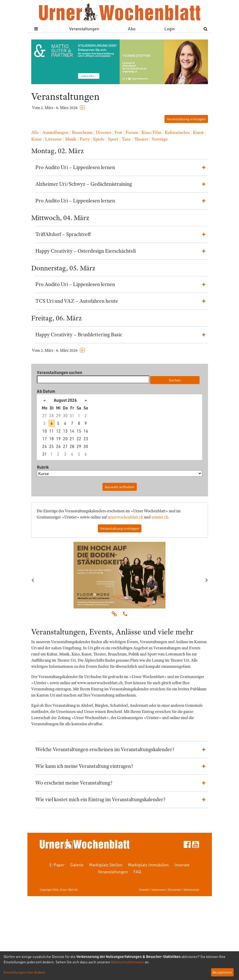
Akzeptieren (222, 972)
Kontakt (144, 890)
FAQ (137, 872)
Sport (113, 139)
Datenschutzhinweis (127, 962)
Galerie (77, 865)
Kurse (37, 139)
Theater (141, 139)
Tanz (126, 139)
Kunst (198, 132)
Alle (35, 132)
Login (170, 29)
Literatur (53, 139)
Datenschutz (191, 890)
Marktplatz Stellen (106, 865)
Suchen (175, 380)
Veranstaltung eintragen (186, 119)
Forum (132, 132)
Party (85, 139)
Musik (71, 139)
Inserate (182, 865)
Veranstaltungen (84, 29)
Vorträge (160, 139)
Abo (132, 29)
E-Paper (57, 865)
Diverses (103, 132)
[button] (45, 580)
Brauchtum (82, 132)
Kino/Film (151, 132)
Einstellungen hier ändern (24, 972)
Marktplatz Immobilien (148, 865)
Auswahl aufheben (120, 487)
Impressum (158, 890)
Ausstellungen (55, 132)
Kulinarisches (177, 132)
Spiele (99, 139)
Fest (118, 132)
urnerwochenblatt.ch (125, 517)
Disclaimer (174, 890)
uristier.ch (160, 517)
